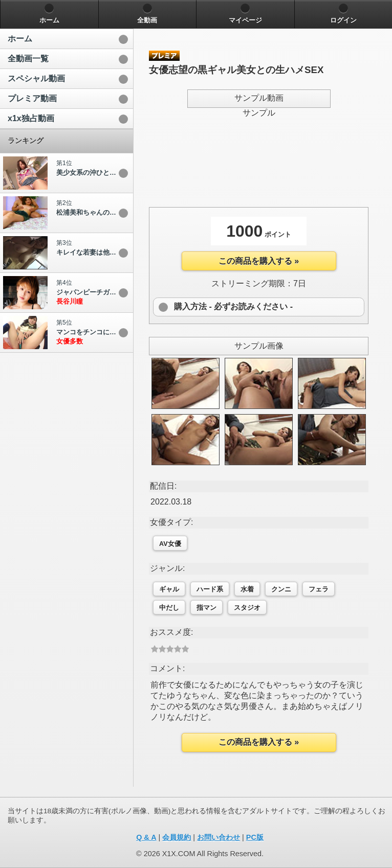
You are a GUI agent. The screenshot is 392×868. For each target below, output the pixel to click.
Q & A (146, 837)
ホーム (20, 39)
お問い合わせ (219, 837)
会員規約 (177, 837)
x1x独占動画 (31, 118)
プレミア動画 (32, 98)
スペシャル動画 (36, 78)
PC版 (255, 837)
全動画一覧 (28, 59)
